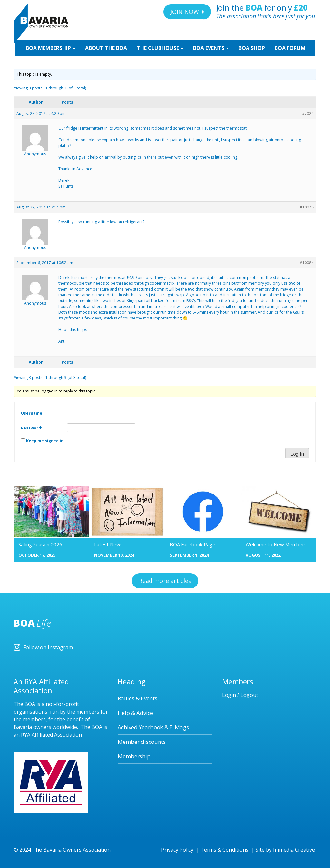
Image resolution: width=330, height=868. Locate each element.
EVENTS (211, 48)
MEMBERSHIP (50, 48)
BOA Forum (290, 48)
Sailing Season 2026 (40, 544)
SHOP (252, 48)
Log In (297, 454)
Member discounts (142, 742)
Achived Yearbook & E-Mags (153, 727)
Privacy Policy (177, 850)
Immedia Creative (294, 850)
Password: (32, 428)
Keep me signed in (45, 441)
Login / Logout (240, 695)
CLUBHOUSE (160, 48)
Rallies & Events (137, 698)
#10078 (307, 207)
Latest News (108, 544)
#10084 (307, 263)
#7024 (308, 113)
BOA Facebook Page (193, 544)
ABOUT (106, 48)
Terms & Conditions (224, 850)
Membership (134, 756)
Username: (32, 413)
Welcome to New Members (276, 544)
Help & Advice (135, 713)
